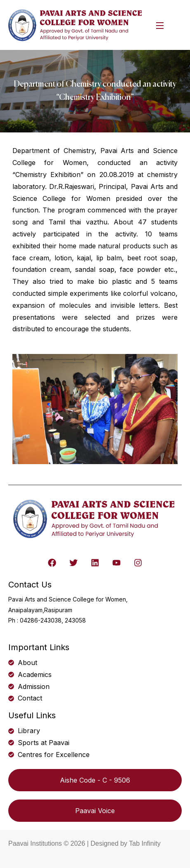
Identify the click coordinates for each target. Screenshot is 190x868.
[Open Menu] (160, 25)
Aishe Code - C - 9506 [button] (95, 780)
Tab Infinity (145, 843)
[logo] (76, 24)
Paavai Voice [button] (95, 811)
